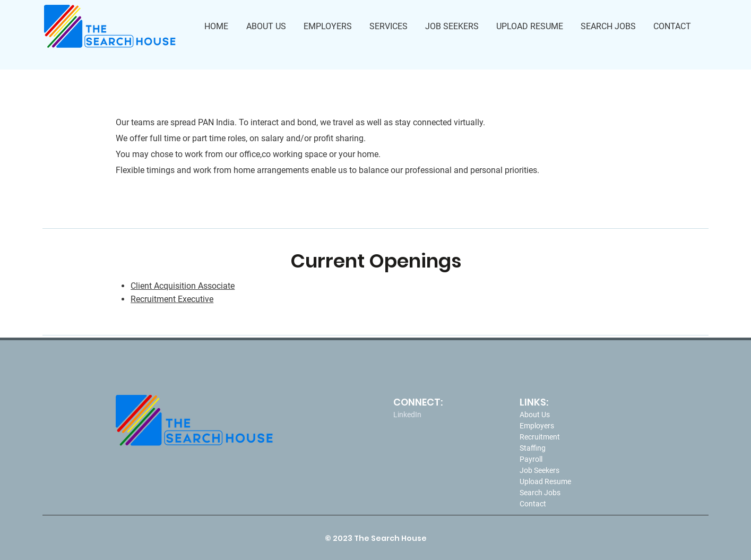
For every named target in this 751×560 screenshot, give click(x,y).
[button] (389, 27)
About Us (535, 415)
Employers (537, 426)
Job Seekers (539, 470)
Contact (533, 504)
